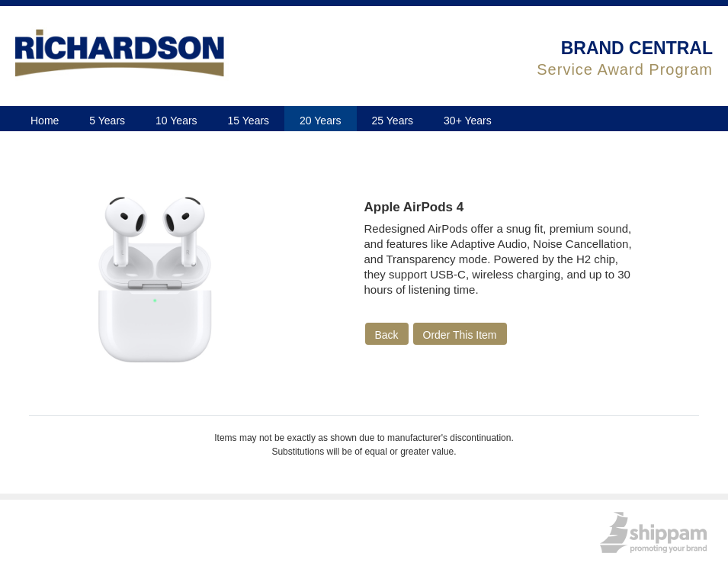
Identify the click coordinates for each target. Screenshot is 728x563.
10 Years (176, 121)
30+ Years (468, 121)
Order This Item (460, 335)
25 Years (393, 121)
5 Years (107, 121)
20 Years (321, 121)
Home (45, 121)
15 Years (249, 121)
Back (387, 335)
